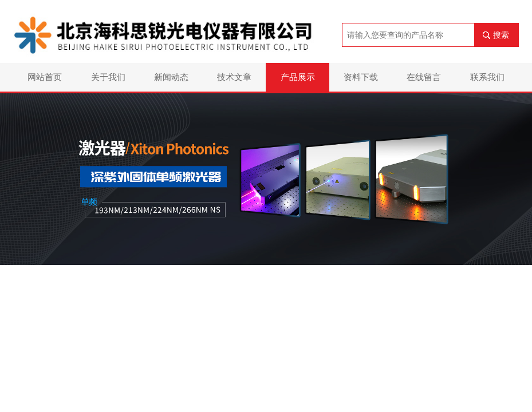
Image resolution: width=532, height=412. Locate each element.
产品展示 (298, 77)
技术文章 (234, 77)
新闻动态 (171, 77)
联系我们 (487, 77)
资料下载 (361, 77)
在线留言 (424, 77)
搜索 (501, 35)
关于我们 (108, 77)
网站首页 (45, 77)
